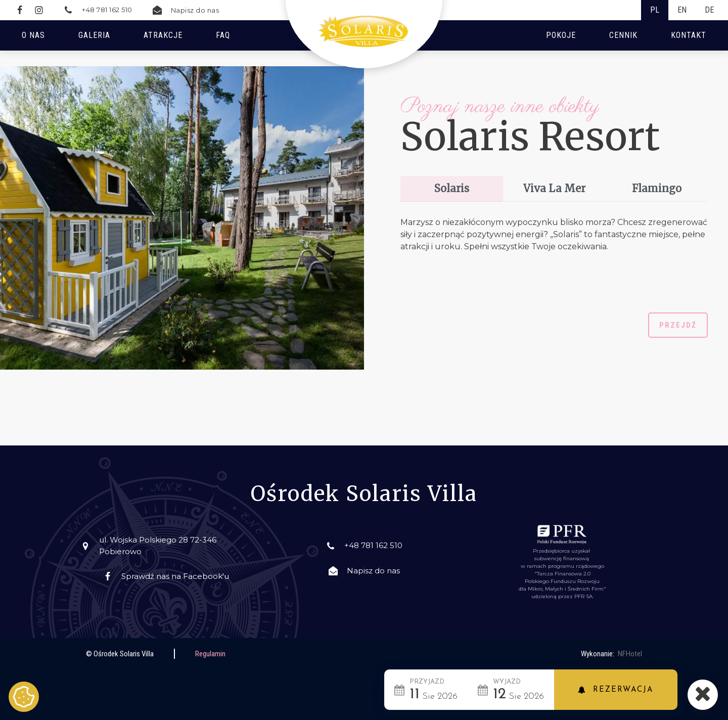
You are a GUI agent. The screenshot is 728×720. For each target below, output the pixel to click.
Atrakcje (163, 35)
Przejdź (678, 325)
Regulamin (210, 654)
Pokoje (561, 35)
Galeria (94, 35)
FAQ (223, 35)
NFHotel (630, 654)
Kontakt (689, 35)
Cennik (623, 35)
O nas (33, 35)
